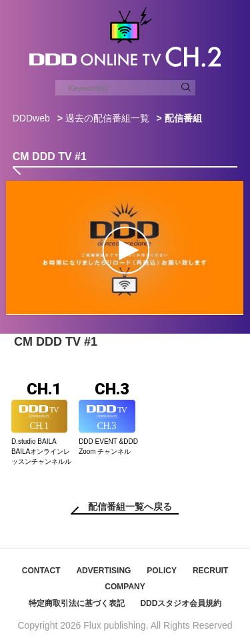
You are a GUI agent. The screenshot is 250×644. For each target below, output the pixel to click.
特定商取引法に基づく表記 (77, 603)
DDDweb (31, 118)
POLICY (162, 571)
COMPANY (125, 587)
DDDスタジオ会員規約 (181, 603)
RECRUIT (210, 571)
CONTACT (41, 571)
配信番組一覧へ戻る (130, 507)
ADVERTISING (103, 571)
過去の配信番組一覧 (107, 118)
